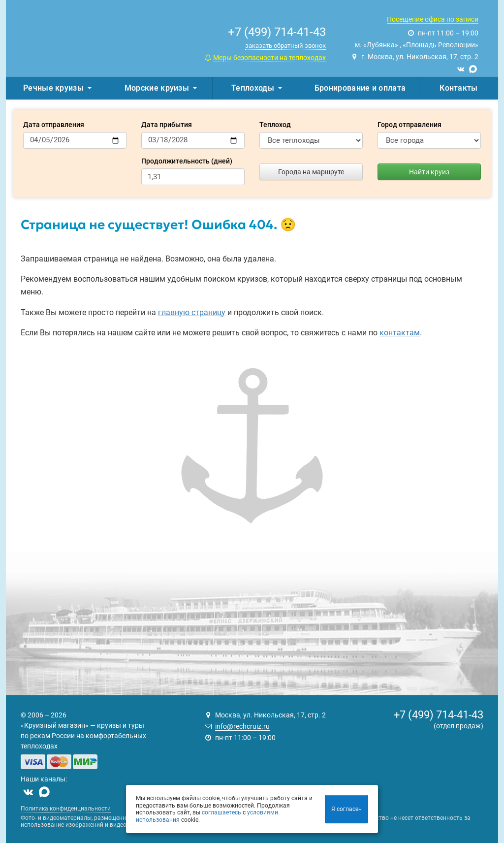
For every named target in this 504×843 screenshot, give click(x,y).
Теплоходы (257, 88)
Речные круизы (57, 88)
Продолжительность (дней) (187, 161)
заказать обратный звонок (285, 46)
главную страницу (192, 312)
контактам (400, 333)
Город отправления (409, 125)
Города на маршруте (311, 172)
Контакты (458, 88)
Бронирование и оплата (360, 88)
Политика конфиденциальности (66, 809)
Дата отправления (54, 125)
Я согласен (346, 809)
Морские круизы (161, 88)
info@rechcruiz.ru (242, 726)
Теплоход (275, 125)
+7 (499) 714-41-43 (439, 715)
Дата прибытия (167, 125)
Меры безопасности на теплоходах (269, 58)
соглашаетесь (221, 812)
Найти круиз (429, 172)
